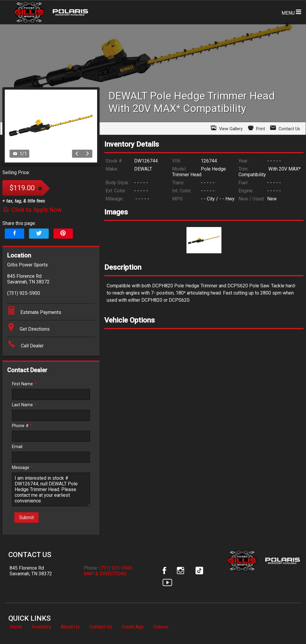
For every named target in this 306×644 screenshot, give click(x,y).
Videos (161, 627)
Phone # (22, 426)
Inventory (41, 627)
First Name (24, 384)
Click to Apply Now (32, 210)
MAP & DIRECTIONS (105, 574)
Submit (26, 517)
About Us (70, 627)
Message (22, 468)
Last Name (24, 405)
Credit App (133, 627)
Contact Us (101, 627)
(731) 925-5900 (116, 568)
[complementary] (288, 626)
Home (16, 627)
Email (17, 447)
